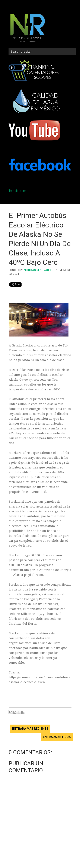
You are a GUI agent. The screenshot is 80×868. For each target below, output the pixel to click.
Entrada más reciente (30, 729)
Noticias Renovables (39, 270)
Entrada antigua (57, 737)
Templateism (17, 191)
